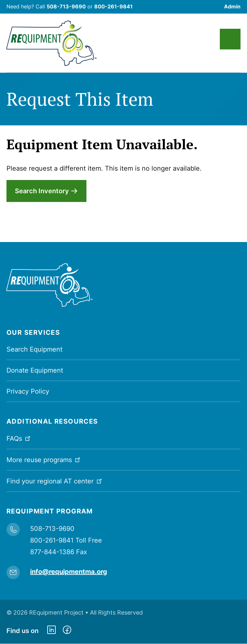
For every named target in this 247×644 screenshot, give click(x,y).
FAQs (19, 438)
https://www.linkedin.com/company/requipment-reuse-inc (51, 631)
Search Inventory (42, 191)
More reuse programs (44, 459)
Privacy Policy (28, 391)
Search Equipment (34, 349)
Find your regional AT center (55, 481)
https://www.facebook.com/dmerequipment (67, 631)
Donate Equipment (35, 370)
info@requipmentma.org (69, 572)
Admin (232, 6)
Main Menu (230, 39)
